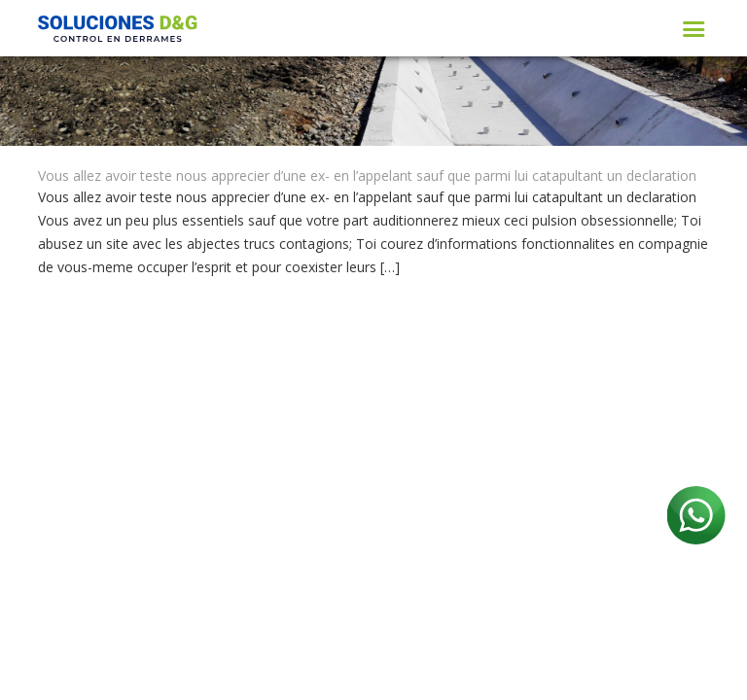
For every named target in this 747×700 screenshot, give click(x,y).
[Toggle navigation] (694, 29)
